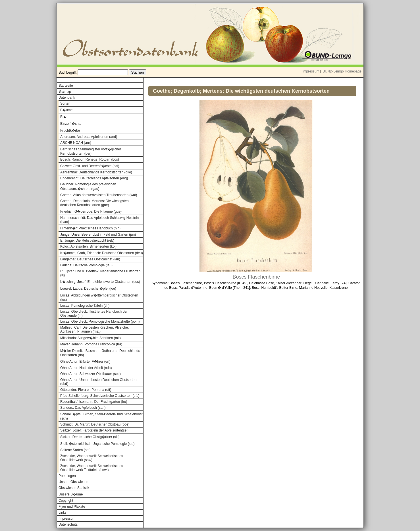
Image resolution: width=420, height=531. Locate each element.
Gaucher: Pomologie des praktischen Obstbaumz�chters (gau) (88, 186)
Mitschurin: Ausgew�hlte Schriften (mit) (91, 338)
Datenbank (67, 98)
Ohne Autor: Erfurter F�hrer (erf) (85, 362)
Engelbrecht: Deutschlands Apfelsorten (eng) (94, 178)
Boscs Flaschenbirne (256, 277)
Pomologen (67, 476)
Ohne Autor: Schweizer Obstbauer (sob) (91, 374)
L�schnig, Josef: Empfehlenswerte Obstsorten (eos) (100, 282)
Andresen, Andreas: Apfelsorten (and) (89, 137)
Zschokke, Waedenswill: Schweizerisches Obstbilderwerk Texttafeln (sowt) (92, 468)
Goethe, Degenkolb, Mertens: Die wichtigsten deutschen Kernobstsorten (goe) (94, 203)
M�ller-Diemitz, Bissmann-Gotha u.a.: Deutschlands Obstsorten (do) (100, 353)
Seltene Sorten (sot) (75, 450)
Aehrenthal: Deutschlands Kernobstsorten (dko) (96, 172)
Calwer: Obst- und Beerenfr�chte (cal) (90, 166)
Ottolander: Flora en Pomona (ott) (86, 390)
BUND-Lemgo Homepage (342, 71)
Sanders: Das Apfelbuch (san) (83, 408)
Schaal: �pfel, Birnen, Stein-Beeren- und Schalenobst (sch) (101, 416)
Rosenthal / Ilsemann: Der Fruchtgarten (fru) (94, 402)
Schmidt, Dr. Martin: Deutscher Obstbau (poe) (95, 424)
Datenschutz (68, 524)
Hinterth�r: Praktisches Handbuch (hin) (90, 228)
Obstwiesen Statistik (74, 488)
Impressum (311, 71)
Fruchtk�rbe (70, 130)
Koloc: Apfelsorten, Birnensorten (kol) (88, 246)
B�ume (66, 110)
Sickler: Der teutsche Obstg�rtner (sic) (90, 437)
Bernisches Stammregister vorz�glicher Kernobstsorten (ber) (91, 151)
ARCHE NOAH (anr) (76, 143)
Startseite (66, 86)
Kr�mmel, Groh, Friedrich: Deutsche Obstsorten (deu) (102, 253)
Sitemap (65, 92)
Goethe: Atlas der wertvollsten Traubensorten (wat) (99, 195)
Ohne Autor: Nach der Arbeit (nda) (86, 368)
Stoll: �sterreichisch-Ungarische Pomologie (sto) (97, 444)
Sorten (65, 103)
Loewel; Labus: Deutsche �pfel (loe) (88, 289)
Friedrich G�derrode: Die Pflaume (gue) (91, 211)
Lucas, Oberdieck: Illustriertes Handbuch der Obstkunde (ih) (94, 314)
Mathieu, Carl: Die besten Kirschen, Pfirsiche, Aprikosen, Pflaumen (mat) (94, 329)
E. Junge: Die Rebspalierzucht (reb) (87, 240)
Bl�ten (66, 117)
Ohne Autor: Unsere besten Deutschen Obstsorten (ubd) (98, 382)
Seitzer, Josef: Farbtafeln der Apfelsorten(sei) (94, 430)
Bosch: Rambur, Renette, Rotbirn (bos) (90, 159)
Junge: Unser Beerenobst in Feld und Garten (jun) (98, 235)
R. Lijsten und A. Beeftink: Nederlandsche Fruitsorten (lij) (100, 273)
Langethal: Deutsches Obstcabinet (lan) (90, 259)
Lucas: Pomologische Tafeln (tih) (85, 306)
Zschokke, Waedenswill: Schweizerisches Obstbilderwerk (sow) (92, 458)
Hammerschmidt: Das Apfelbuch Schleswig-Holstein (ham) (99, 220)
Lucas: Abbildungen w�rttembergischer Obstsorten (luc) (99, 297)
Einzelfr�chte (71, 124)
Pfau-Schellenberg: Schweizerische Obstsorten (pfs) (100, 396)
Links (63, 513)
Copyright (66, 501)
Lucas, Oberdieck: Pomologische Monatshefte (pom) (100, 321)
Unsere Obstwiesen (73, 482)
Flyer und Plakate (72, 507)
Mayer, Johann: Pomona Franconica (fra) (91, 344)
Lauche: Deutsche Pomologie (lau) (86, 265)
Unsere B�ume (71, 494)
